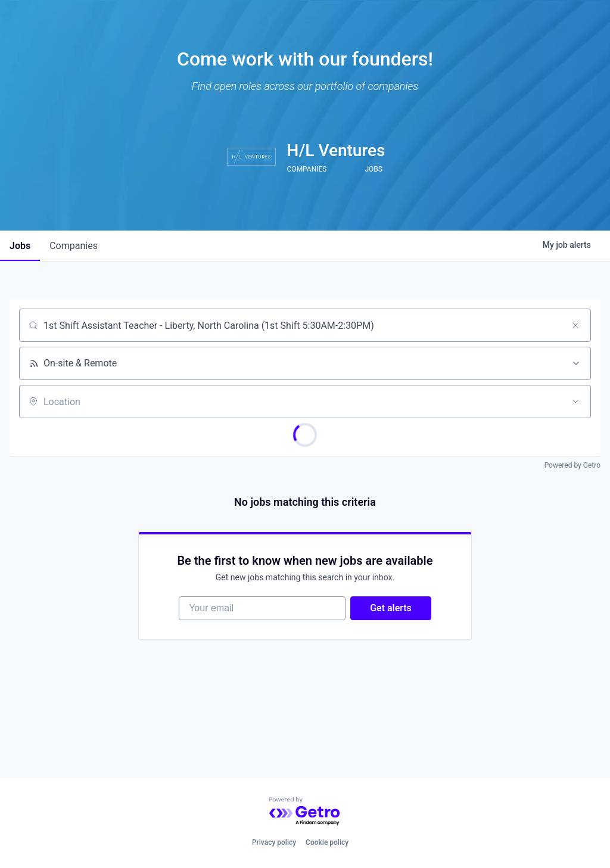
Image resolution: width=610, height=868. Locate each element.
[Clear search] (575, 325)
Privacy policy (274, 842)
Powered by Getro (572, 465)
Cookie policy (327, 842)
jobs (20, 246)
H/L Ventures (336, 150)
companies (74, 246)
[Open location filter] (575, 402)
